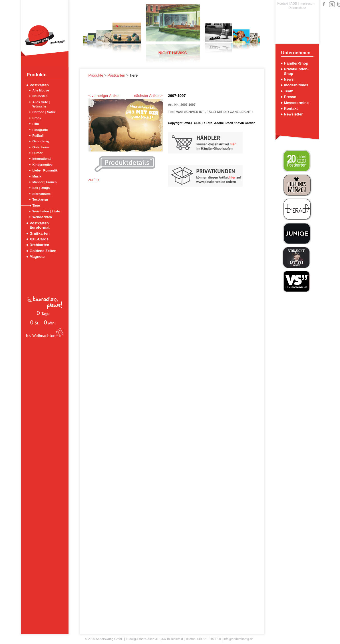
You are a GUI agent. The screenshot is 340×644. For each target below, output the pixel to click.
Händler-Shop (296, 63)
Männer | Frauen (45, 182)
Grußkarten (40, 233)
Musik (37, 176)
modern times (296, 85)
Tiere (36, 206)
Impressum (307, 3)
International (42, 159)
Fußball (38, 135)
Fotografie (40, 130)
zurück (94, 180)
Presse (290, 97)
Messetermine (296, 103)
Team (289, 91)
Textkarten (40, 200)
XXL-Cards (39, 239)
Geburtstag (41, 141)
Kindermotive (43, 165)
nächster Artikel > (148, 96)
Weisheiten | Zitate (46, 211)
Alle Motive (41, 90)
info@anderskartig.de (239, 639)
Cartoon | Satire (44, 112)
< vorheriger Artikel (104, 96)
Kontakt (283, 3)
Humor (38, 153)
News (289, 79)
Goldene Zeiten (43, 251)
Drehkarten (40, 245)
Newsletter (293, 114)
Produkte (96, 75)
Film (36, 124)
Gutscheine (41, 147)
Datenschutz (297, 8)
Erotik (37, 118)
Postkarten (39, 85)
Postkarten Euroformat (40, 225)
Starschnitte (42, 194)
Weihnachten (42, 217)
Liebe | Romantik (45, 170)
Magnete (37, 257)
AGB (294, 3)
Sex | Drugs (41, 188)
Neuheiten (40, 96)
